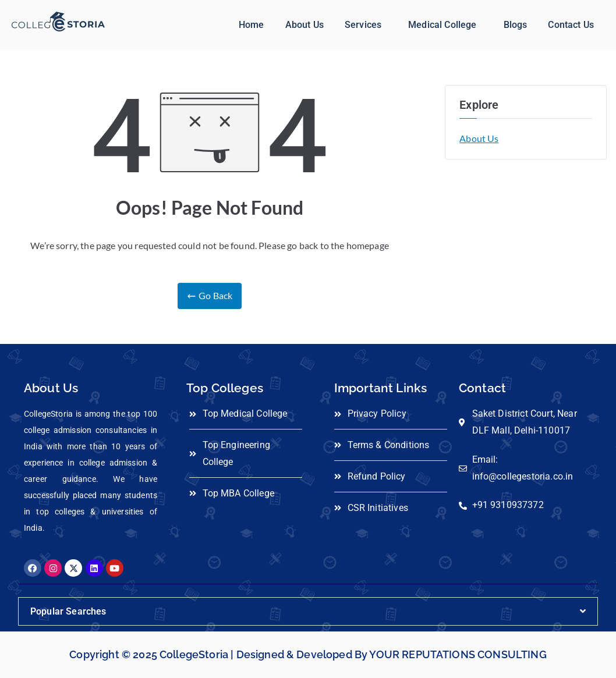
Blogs (516, 25)
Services (363, 25)
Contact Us (571, 25)
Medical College (442, 25)
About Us (305, 25)
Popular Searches (68, 611)
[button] (366, 25)
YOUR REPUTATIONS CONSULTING (458, 654)
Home (252, 25)
